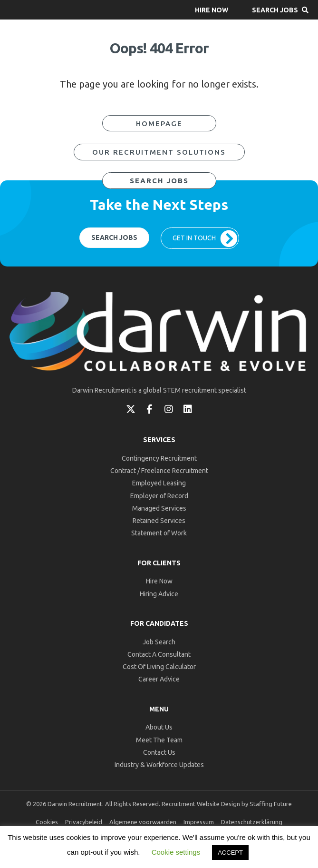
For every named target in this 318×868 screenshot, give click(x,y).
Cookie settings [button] (176, 852)
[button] (212, 10)
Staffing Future (271, 804)
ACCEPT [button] (230, 853)
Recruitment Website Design (201, 804)
